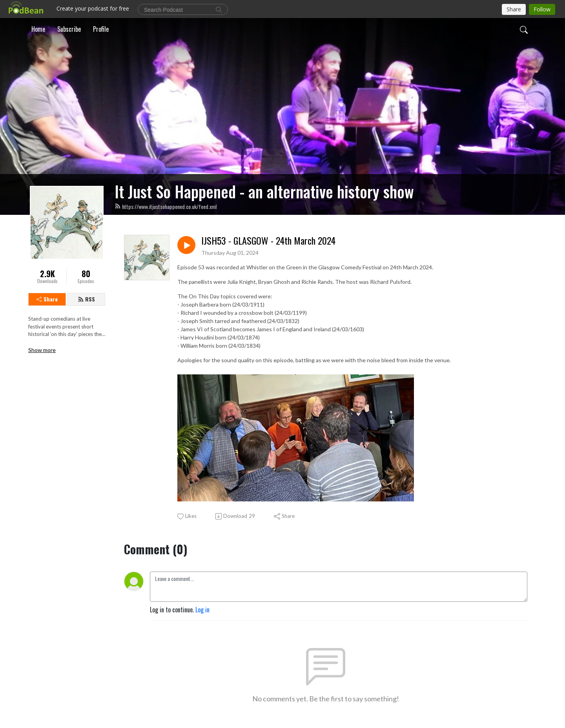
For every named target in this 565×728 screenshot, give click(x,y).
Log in (202, 610)
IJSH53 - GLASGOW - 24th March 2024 (268, 241)
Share (47, 299)
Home (38, 29)
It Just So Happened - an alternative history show (264, 191)
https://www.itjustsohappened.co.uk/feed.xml (166, 206)
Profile (101, 29)
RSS (86, 299)
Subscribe (69, 29)
